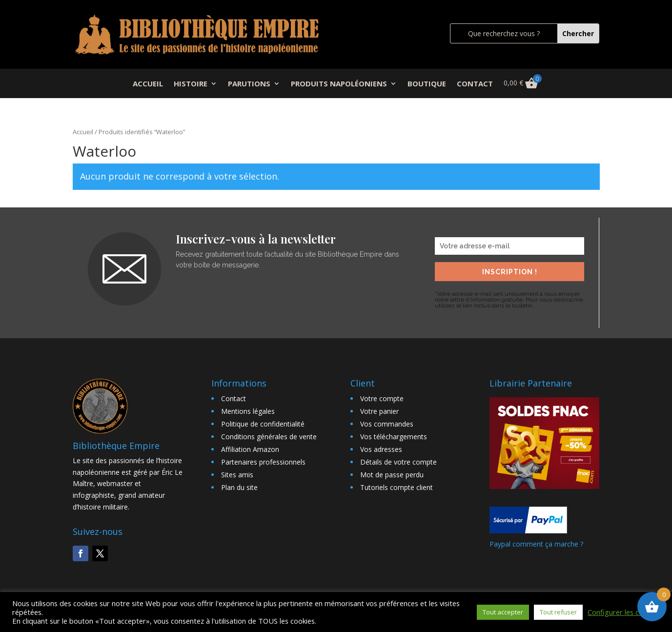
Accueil (83, 132)
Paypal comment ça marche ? (536, 544)
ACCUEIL (148, 84)
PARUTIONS (249, 84)
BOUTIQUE (427, 84)
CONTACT (475, 84)
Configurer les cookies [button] (624, 612)
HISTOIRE (191, 84)
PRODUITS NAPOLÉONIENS (339, 84)
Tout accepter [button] (503, 612)
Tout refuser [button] (558, 612)
